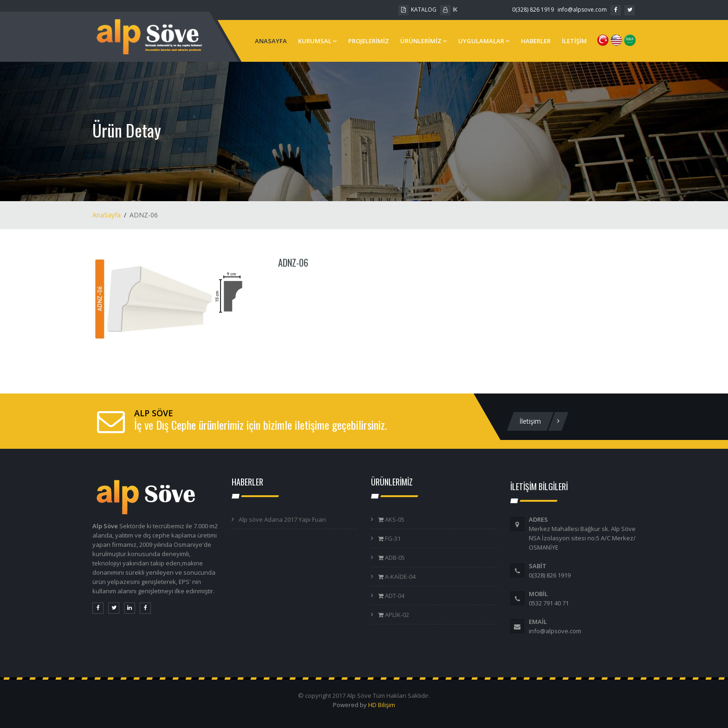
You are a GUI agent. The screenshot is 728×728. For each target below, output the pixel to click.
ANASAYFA (271, 41)
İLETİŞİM (574, 41)
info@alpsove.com (582, 10)
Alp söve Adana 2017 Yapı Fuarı (282, 519)
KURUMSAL (318, 41)
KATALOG (417, 10)
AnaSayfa (107, 215)
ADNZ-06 (293, 262)
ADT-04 (394, 596)
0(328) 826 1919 (533, 10)
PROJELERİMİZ (369, 41)
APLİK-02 (396, 615)
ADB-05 (394, 557)
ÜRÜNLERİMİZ (424, 41)
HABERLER (536, 41)
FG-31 (392, 538)
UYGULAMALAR (484, 41)
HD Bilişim (382, 705)
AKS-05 (394, 519)
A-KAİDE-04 (400, 577)
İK (449, 10)
